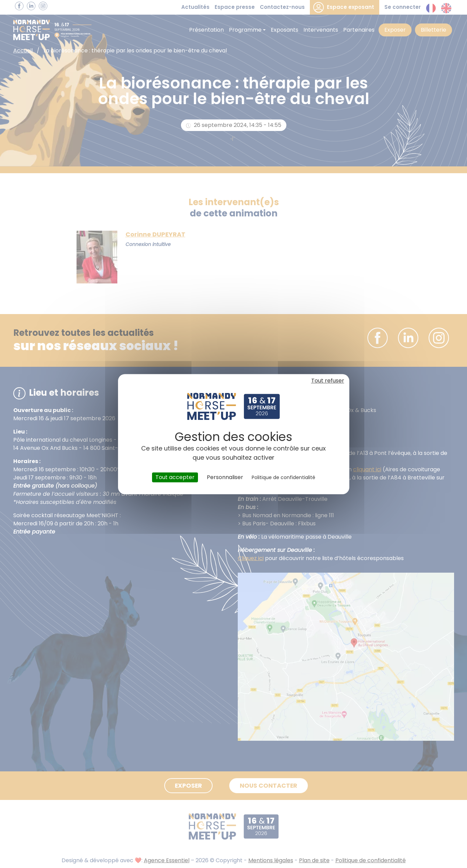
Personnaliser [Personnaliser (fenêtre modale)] (225, 477)
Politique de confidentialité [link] (283, 477)
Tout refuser (328, 381)
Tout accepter (175, 477)
